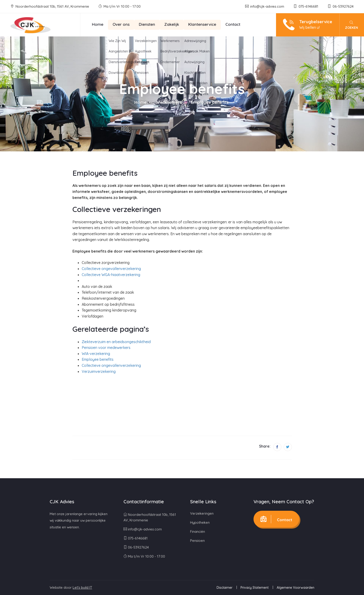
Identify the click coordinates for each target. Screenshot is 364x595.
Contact (233, 24)
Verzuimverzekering (99, 371)
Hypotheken (200, 522)
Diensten (147, 24)
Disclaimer (224, 588)
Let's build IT (82, 587)
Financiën (198, 532)
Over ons (121, 24)
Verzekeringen (202, 513)
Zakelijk (172, 24)
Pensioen (197, 541)
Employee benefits (98, 359)
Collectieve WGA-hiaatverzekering (111, 275)
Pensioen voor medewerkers (106, 348)
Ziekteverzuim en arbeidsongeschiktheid (116, 342)
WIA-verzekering (96, 354)
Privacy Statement (255, 588)
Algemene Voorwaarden (296, 588)
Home (98, 24)
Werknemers (169, 102)
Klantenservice (202, 24)
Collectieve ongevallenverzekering (111, 269)
